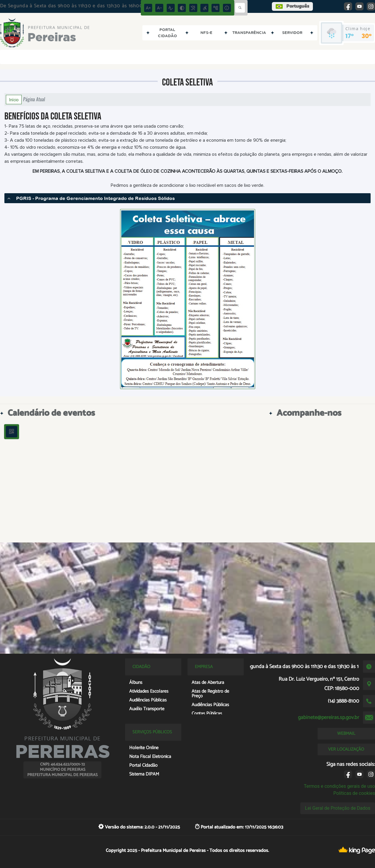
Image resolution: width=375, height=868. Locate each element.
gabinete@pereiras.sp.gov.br (329, 718)
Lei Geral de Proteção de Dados (338, 808)
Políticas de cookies (354, 793)
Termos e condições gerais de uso (339, 786)
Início (14, 100)
